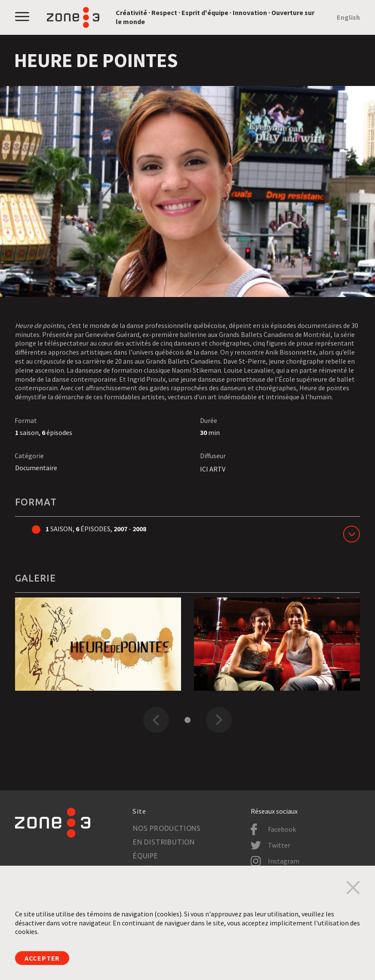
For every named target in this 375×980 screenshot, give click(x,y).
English (348, 17)
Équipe (146, 856)
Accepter (42, 958)
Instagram (284, 861)
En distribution (164, 842)
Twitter (279, 845)
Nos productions (167, 828)
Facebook (282, 829)
